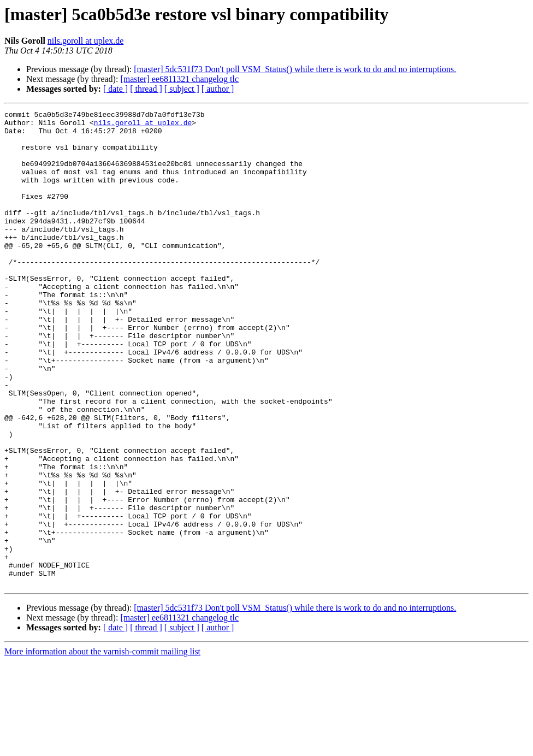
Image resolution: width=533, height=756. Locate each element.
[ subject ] (182, 89)
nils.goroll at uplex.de (86, 41)
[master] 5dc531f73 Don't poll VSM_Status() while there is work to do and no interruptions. (295, 69)
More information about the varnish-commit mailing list (102, 746)
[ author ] (218, 89)
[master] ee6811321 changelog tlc (179, 79)
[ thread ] (146, 89)
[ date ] (116, 89)
